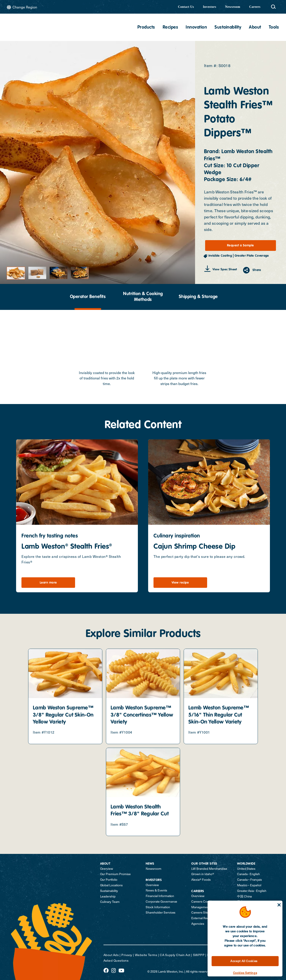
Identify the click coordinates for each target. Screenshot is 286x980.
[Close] (279, 905)
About (255, 28)
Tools (274, 28)
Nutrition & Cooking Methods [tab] (143, 297)
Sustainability (228, 28)
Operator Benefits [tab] (88, 297)
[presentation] (88, 297)
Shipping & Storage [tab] (198, 297)
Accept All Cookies (244, 961)
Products (146, 28)
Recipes (170, 28)
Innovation (196, 28)
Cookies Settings (245, 973)
